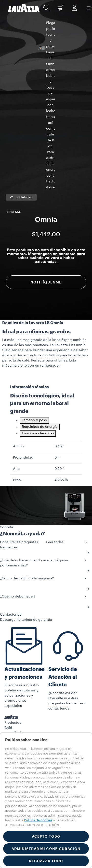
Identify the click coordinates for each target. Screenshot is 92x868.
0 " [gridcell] (57, 350)
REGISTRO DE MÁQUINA (24, 711)
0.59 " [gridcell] (59, 362)
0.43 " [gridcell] (59, 339)
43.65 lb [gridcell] (61, 373)
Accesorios (14, 666)
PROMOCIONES (17, 690)
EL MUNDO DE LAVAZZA (24, 706)
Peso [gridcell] (17, 373)
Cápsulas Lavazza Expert (35, 652)
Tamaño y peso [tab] (34, 313)
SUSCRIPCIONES (18, 685)
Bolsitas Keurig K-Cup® (33, 646)
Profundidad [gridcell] (23, 350)
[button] (46, 8)
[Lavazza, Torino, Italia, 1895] (24, 8)
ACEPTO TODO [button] (46, 836)
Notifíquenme (46, 162)
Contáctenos (15, 726)
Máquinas (12, 661)
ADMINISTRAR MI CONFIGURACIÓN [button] (46, 849)
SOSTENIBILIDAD (18, 700)
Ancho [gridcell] (19, 339)
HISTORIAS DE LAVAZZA (25, 695)
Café (8, 621)
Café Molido (24, 631)
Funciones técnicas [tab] (38, 326)
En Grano (22, 626)
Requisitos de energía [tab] (40, 320)
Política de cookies (38, 820)
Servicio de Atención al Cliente (63, 570)
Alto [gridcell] (16, 362)
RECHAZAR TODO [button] (46, 861)
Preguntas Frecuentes (22, 721)
